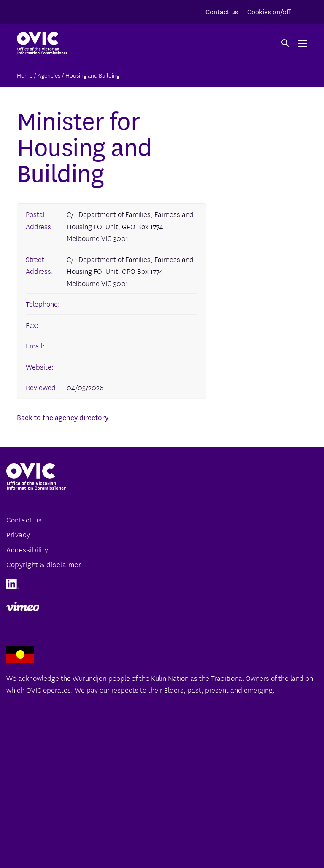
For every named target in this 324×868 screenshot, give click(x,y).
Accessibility (27, 549)
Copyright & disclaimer (44, 564)
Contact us (222, 11)
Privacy (18, 534)
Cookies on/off (269, 11)
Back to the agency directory (63, 417)
